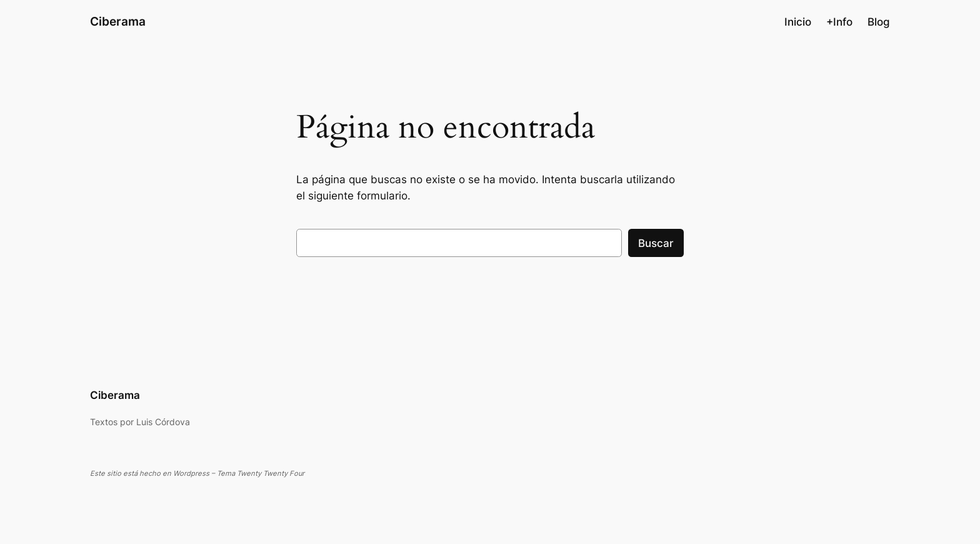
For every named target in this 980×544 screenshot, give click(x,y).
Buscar (656, 243)
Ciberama (118, 21)
